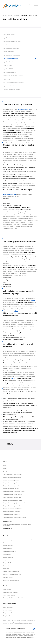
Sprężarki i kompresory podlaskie (12, 512)
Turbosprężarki (8, 65)
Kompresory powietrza (10, 34)
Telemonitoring (7, 589)
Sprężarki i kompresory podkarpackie (13, 500)
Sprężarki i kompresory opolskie (11, 486)
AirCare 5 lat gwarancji (9, 595)
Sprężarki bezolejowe (10, 72)
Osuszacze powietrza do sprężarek (14, 83)
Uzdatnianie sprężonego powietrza (13, 76)
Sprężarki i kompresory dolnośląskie (12, 477)
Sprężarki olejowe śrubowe (11, 48)
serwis (33, 300)
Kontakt (5, 469)
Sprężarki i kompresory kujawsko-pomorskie (14, 503)
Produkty (16, 16)
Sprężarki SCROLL (9, 69)
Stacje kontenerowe (8, 607)
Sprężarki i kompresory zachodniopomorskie (14, 492)
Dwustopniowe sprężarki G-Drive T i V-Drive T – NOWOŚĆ (18, 540)
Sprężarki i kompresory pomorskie (12, 506)
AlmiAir (13, 379)
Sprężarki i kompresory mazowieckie (12, 494)
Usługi (5, 585)
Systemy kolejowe (8, 610)
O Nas (5, 466)
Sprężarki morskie (8, 613)
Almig (5, 462)
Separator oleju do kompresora (11, 572)
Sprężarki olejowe (9, 45)
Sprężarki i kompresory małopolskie (12, 497)
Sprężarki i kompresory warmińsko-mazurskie (15, 517)
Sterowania (7, 79)
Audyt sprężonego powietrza (10, 592)
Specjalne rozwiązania (10, 603)
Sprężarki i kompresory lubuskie (11, 480)
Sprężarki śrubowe (9, 38)
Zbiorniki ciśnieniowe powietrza (12, 89)
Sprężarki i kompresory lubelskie (11, 514)
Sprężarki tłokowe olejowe (11, 59)
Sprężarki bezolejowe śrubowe (12, 41)
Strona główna (8, 16)
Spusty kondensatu (9, 86)
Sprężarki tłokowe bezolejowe (12, 55)
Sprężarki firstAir (8, 62)
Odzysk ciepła (7, 616)
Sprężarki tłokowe (9, 52)
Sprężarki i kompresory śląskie (11, 489)
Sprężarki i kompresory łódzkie (11, 483)
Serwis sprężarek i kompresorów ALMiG (13, 598)
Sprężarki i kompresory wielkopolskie (13, 474)
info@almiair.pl (7, 528)
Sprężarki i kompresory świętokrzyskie (13, 509)
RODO (5, 472)
